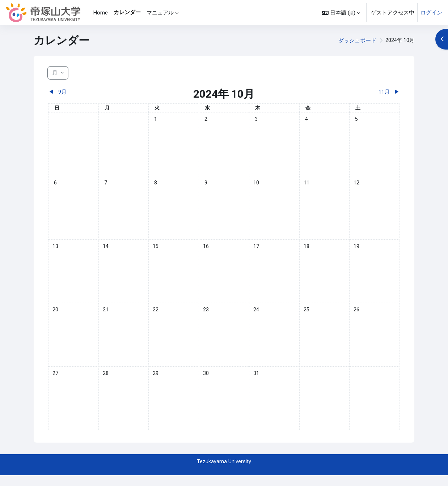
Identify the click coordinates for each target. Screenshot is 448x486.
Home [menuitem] (101, 13)
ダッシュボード (357, 40)
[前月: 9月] (92, 92)
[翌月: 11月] (356, 92)
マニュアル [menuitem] (160, 13)
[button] (341, 13)
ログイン (431, 13)
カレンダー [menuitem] (127, 12)
